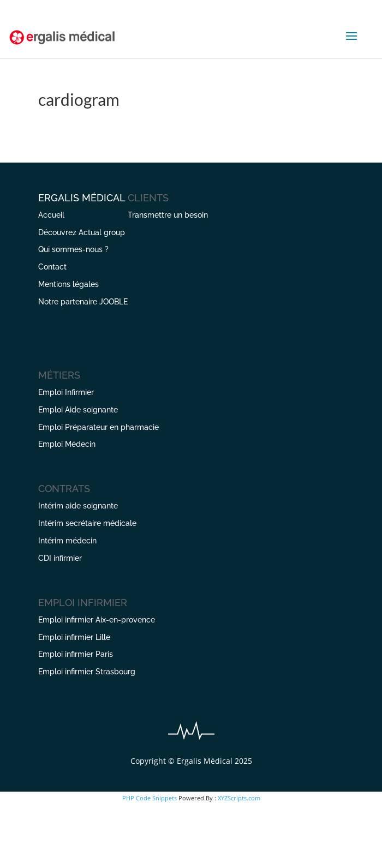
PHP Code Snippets (150, 798)
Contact (52, 267)
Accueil (51, 215)
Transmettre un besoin (168, 215)
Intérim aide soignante (78, 506)
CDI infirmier (60, 558)
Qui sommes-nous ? (73, 249)
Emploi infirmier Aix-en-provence (97, 620)
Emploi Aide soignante (78, 410)
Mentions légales (68, 284)
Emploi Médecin (67, 444)
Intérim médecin (67, 541)
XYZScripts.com (239, 798)
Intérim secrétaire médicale (87, 523)
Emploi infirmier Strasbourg (87, 672)
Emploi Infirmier (66, 392)
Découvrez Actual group (82, 232)
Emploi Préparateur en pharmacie (99, 427)
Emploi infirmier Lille (74, 637)
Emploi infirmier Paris (76, 654)
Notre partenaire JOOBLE (83, 302)
